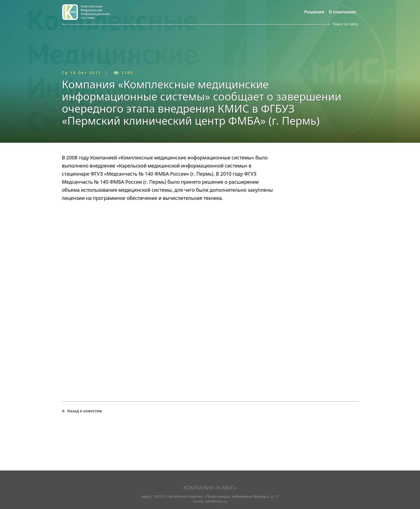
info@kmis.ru (216, 501)
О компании (342, 12)
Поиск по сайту (345, 24)
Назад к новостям (85, 411)
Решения (314, 12)
